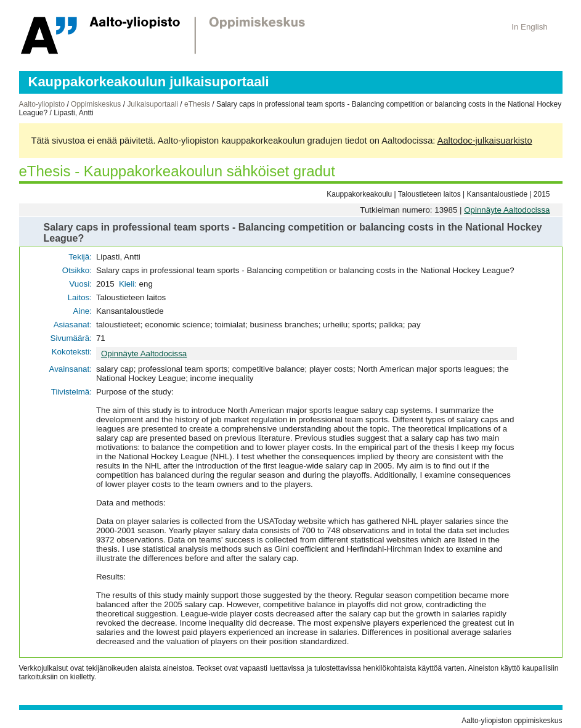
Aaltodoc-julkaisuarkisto (485, 141)
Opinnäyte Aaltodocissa (507, 210)
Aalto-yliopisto (42, 104)
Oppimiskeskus (96, 104)
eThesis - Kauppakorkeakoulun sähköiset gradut (177, 171)
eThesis (197, 104)
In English (530, 27)
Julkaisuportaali (152, 104)
